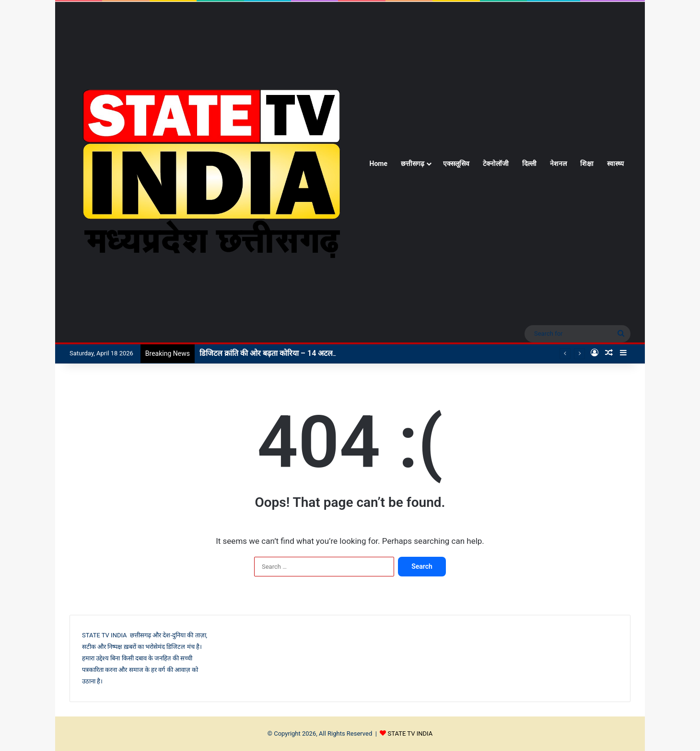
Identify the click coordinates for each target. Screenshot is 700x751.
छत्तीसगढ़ (413, 164)
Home (379, 164)
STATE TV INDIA (410, 733)
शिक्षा (587, 164)
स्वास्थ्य (615, 164)
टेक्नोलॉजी (496, 164)
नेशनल (558, 164)
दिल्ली (529, 164)
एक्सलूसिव (456, 164)
